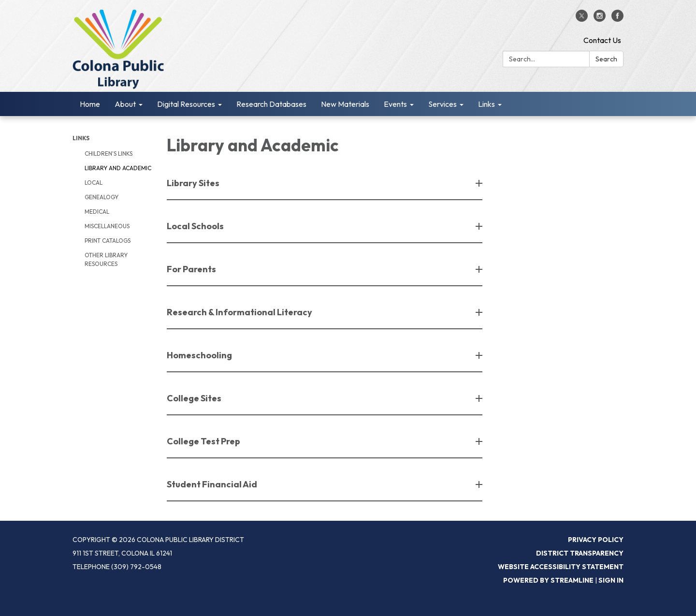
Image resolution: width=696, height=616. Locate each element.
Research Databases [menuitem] (271, 104)
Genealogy (101, 197)
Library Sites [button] (194, 183)
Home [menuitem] (90, 104)
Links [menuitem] (486, 104)
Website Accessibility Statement (561, 567)
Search (606, 59)
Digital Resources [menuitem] (186, 104)
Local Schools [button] (196, 226)
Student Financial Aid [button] (213, 484)
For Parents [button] (192, 269)
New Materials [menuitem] (345, 104)
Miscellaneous (107, 226)
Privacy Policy (596, 540)
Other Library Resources (106, 259)
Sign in (611, 580)
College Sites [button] (195, 398)
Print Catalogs (108, 241)
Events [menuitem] (395, 104)
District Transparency (580, 553)
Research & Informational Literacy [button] (240, 312)
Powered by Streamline (548, 580)
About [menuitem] (125, 104)
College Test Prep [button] (204, 441)
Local (94, 183)
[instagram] (600, 19)
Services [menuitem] (442, 104)
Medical (97, 212)
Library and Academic (118, 168)
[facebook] (617, 19)
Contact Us (602, 40)
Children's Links (109, 154)
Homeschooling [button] (200, 355)
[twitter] (582, 19)
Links (81, 138)
